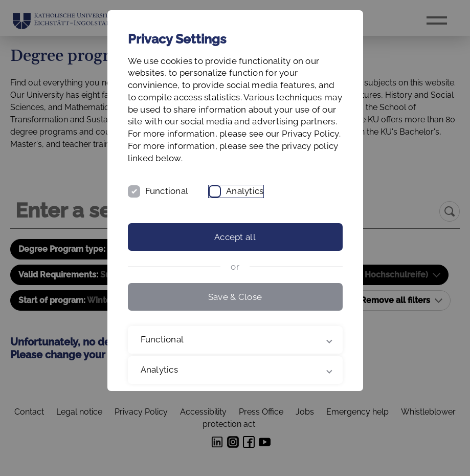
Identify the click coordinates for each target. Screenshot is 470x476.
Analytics (245, 191)
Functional (167, 191)
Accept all (235, 237)
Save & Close (235, 297)
